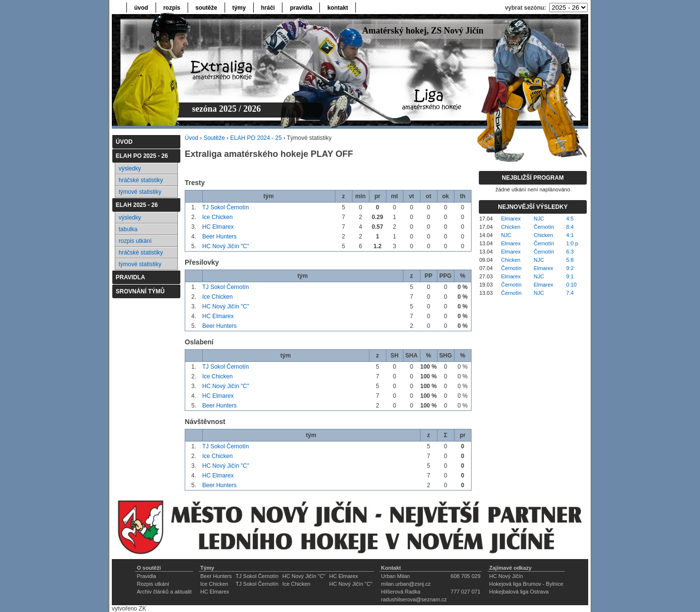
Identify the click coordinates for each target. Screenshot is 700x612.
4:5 (570, 219)
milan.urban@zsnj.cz (406, 584)
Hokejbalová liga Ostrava (519, 592)
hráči (268, 8)
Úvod (192, 138)
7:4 (570, 293)
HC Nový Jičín (506, 576)
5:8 (570, 260)
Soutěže (214, 138)
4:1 (570, 235)
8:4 (570, 227)
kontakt (338, 8)
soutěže (206, 8)
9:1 (570, 276)
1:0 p (572, 243)
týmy (239, 8)
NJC (539, 219)
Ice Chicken (218, 217)
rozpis (172, 8)
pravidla (301, 8)
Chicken (511, 227)
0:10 (571, 285)
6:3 (570, 252)
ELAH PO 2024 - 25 (256, 138)
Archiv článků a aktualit (164, 592)
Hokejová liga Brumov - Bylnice (526, 584)
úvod (141, 8)
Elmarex (511, 219)
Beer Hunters (219, 237)
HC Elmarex (218, 227)
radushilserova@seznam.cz (414, 599)
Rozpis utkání (153, 584)
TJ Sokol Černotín (226, 207)
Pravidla (146, 576)
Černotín (544, 227)
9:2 (570, 268)
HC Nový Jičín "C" (226, 246)
